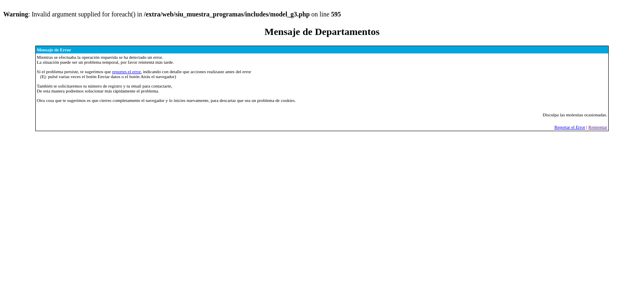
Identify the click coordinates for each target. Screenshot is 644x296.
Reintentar (598, 127)
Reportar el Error (570, 127)
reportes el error (126, 72)
